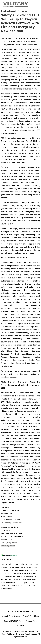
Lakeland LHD (33, 67)
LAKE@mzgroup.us (9, 543)
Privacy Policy (32, 621)
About (10, 611)
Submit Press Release (11, 616)
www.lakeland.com (9, 377)
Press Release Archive (24, 611)
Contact (21, 626)
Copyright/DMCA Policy (14, 621)
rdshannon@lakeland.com (12, 523)
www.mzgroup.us (8, 546)
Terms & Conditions (31, 616)
